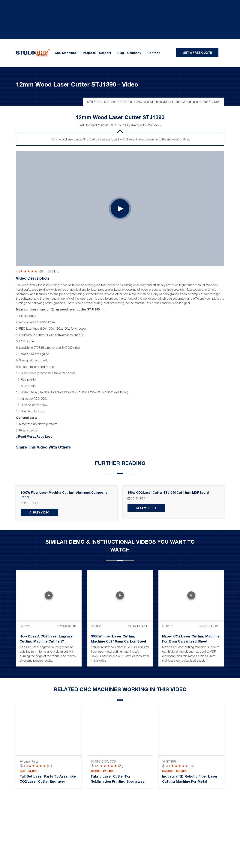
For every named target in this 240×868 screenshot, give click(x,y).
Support (105, 53)
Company (134, 53)
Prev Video (41, 512)
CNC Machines (66, 53)
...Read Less (43, 436)
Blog (121, 53)
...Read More (25, 436)
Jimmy (135, 125)
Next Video (144, 508)
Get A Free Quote (197, 53)
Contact (154, 53)
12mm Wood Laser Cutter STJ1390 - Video (77, 84)
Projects (89, 53)
